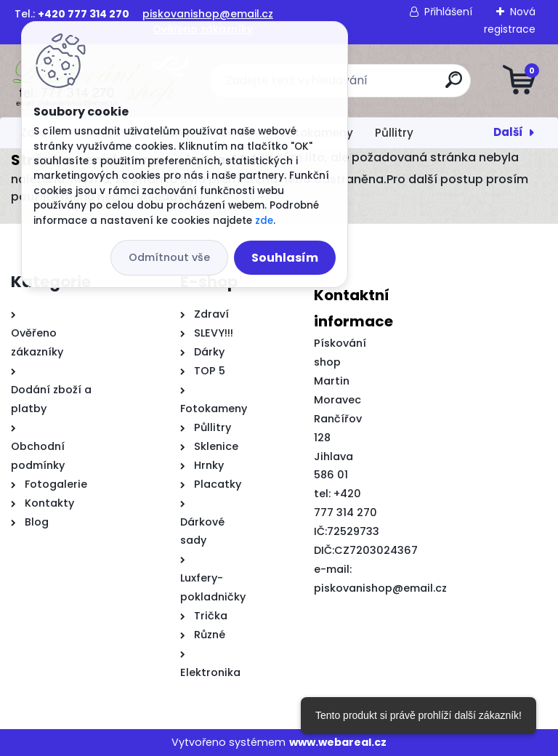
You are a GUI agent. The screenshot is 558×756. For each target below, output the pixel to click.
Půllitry (394, 133)
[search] (454, 85)
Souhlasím (285, 258)
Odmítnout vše (169, 257)
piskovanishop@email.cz (208, 14)
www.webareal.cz (338, 742)
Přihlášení (448, 12)
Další (508, 132)
